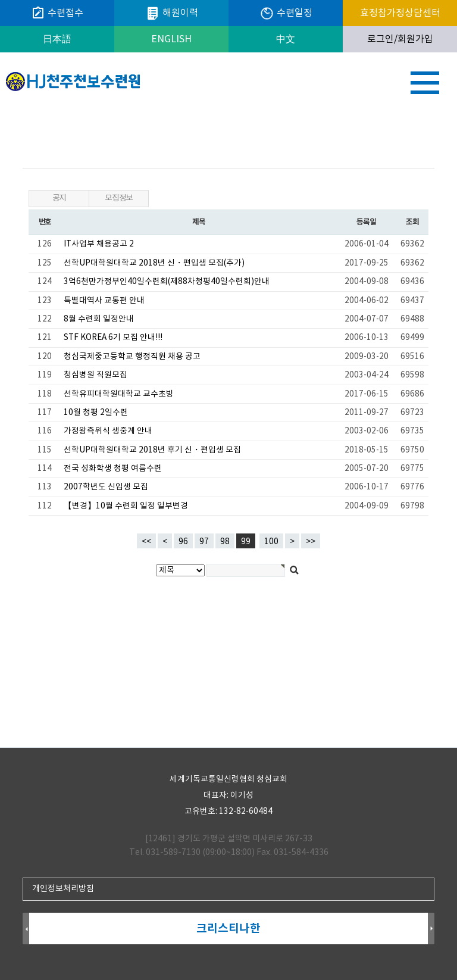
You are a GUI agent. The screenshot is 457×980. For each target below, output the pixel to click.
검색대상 (0, 110)
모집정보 (119, 198)
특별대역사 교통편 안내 (104, 301)
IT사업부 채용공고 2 (99, 244)
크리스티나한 (228, 928)
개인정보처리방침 (63, 889)
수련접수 (57, 13)
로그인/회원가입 (400, 39)
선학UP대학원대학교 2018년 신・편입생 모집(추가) (154, 263)
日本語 (57, 39)
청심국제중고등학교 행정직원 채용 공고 (132, 357)
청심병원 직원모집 (96, 375)
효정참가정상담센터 (400, 13)
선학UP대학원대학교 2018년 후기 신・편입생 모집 (152, 450)
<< (146, 542)
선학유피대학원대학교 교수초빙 (119, 394)
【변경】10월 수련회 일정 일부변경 (126, 506)
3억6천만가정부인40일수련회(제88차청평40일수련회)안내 (167, 282)
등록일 (366, 222)
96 (181, 540)
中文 (286, 39)
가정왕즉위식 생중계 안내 (108, 431)
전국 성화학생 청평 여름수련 (113, 469)
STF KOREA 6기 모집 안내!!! (113, 338)
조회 (412, 222)
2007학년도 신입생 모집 (106, 487)
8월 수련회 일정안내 (99, 319)
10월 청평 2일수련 (96, 413)
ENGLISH (171, 39)
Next (431, 929)
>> (311, 542)
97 (202, 540)
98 (223, 540)
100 (269, 540)
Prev (26, 929)
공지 (59, 198)
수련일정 (286, 13)
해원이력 (172, 13)
